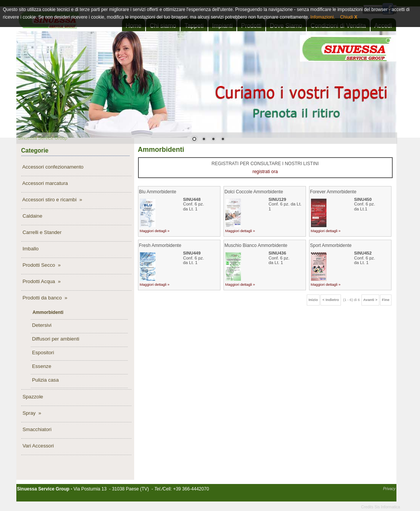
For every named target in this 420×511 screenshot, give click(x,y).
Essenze (41, 366)
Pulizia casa (45, 380)
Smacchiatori (36, 429)
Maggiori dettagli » (155, 231)
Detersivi (41, 325)
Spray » (31, 413)
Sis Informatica (387, 507)
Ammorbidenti (48, 312)
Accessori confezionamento (52, 167)
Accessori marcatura (45, 183)
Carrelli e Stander (41, 232)
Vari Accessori (38, 446)
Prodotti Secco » (41, 265)
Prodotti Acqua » (41, 281)
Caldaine (32, 216)
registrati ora (265, 172)
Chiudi (349, 17)
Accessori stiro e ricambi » (52, 200)
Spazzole (32, 397)
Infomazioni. (322, 17)
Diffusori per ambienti (55, 339)
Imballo (30, 249)
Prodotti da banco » (44, 298)
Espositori (43, 353)
